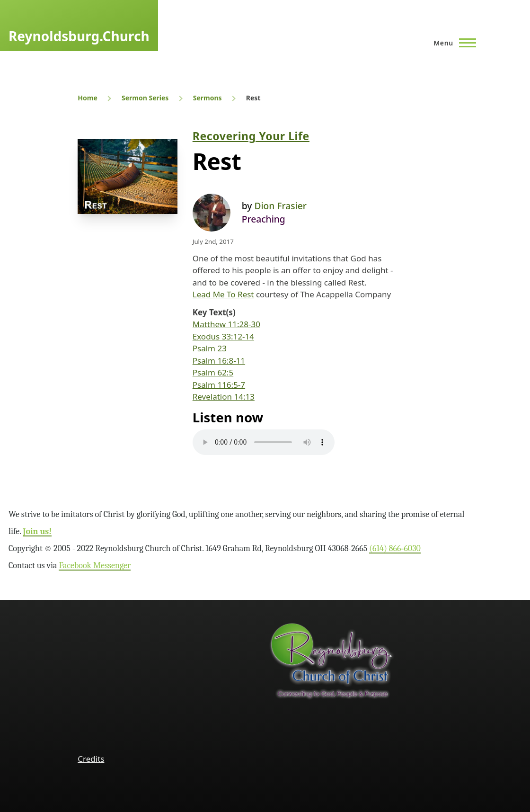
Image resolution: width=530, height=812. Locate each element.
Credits (91, 759)
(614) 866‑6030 (395, 549)
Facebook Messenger (95, 566)
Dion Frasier (280, 206)
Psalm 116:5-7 (219, 385)
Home (87, 98)
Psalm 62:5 (213, 372)
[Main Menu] (452, 43)
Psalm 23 (210, 348)
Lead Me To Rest (223, 294)
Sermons (208, 98)
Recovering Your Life (251, 136)
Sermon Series (145, 98)
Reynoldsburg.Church (79, 36)
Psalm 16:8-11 (219, 361)
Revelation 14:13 (224, 397)
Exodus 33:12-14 (223, 336)
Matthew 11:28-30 (226, 324)
